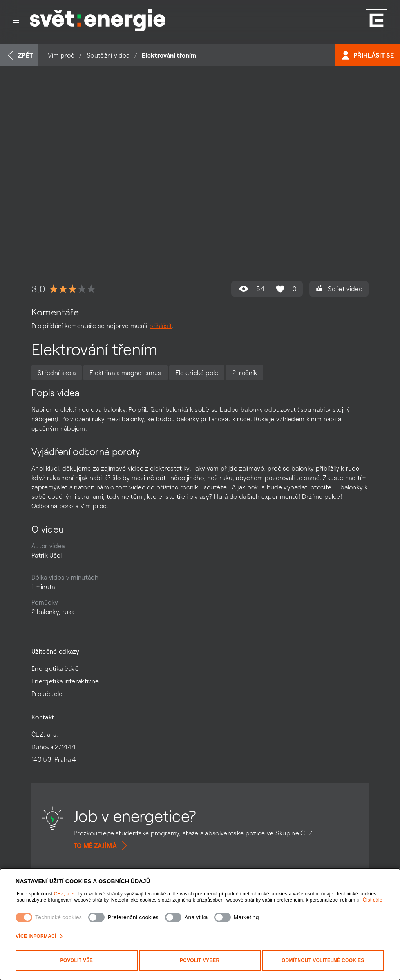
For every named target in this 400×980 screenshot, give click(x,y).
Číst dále (373, 900)
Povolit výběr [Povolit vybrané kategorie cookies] (200, 960)
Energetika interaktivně (65, 681)
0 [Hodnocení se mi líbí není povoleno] (285, 289)
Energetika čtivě (55, 668)
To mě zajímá (101, 846)
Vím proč (61, 55)
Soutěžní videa (108, 55)
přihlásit (161, 326)
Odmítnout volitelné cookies (323, 960)
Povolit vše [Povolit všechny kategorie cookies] (76, 960)
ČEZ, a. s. (66, 894)
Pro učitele (47, 694)
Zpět (19, 55)
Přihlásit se (367, 55)
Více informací (39, 936)
